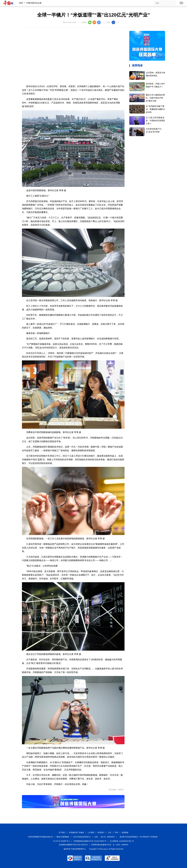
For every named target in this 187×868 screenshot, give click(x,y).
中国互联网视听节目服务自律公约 (40, 837)
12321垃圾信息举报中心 (82, 837)
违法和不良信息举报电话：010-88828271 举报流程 (138, 837)
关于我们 (62, 832)
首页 (21, 3)
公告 (110, 832)
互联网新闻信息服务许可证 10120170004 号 (90, 841)
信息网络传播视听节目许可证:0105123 (73, 845)
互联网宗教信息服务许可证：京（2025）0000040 (110, 845)
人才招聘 (91, 832)
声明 (116, 832)
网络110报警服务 (63, 837)
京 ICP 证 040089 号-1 (62, 841)
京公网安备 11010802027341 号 (122, 841)
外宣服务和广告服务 (76, 832)
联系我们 (101, 832)
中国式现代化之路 (34, 3)
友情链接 (125, 832)
